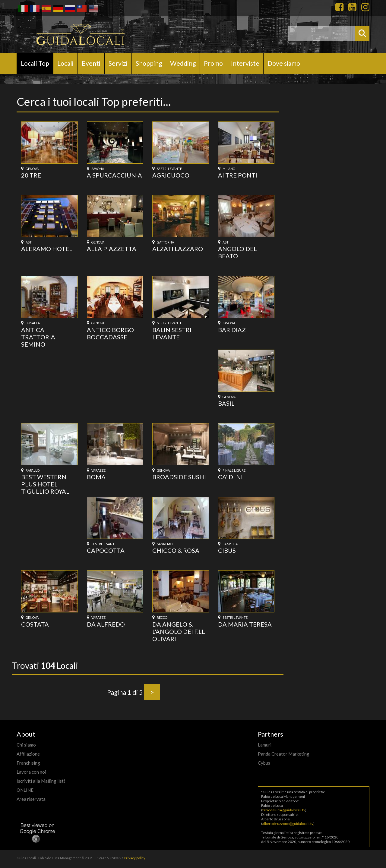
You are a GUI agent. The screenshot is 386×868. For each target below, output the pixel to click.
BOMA (96, 477)
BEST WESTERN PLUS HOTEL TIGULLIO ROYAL (45, 484)
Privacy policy (135, 858)
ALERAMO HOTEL (47, 249)
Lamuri (265, 745)
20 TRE (31, 175)
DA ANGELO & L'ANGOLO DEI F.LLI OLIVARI (180, 631)
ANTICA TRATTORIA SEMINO (38, 337)
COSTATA (35, 624)
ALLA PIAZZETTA (112, 249)
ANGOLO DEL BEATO (237, 252)
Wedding (183, 63)
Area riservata (31, 799)
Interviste (245, 63)
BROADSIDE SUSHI (179, 477)
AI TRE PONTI (238, 175)
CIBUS (227, 550)
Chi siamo (26, 745)
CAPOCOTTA (106, 550)
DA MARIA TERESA (245, 624)
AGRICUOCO (171, 175)
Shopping (149, 63)
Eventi (91, 63)
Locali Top (35, 63)
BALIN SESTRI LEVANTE (172, 333)
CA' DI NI (230, 477)
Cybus (264, 763)
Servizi (118, 63)
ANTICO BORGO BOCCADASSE (110, 333)
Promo (213, 63)
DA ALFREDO (106, 624)
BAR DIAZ (232, 330)
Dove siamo (284, 63)
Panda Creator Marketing (284, 754)
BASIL (226, 403)
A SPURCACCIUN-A (114, 175)
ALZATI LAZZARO (178, 249)
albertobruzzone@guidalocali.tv (288, 824)
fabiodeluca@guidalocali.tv (284, 810)
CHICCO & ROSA (176, 550)
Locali (65, 63)
